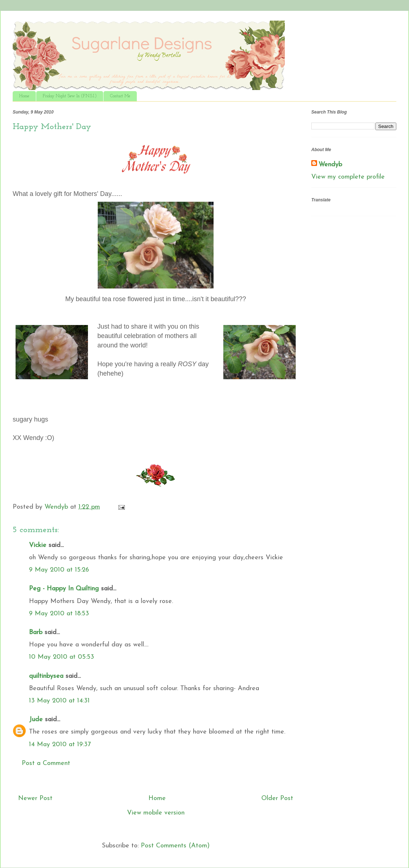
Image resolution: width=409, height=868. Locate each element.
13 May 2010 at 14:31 (59, 701)
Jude (36, 720)
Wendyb (330, 165)
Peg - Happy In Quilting (64, 589)
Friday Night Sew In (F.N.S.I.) (70, 96)
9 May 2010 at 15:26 (59, 570)
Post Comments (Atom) (175, 846)
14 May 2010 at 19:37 (60, 745)
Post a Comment (46, 763)
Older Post (277, 798)
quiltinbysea (46, 676)
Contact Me (120, 96)
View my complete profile (348, 177)
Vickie (38, 545)
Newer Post (35, 798)
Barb (36, 632)
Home (24, 96)
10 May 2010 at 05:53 (62, 657)
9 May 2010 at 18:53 (59, 614)
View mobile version (156, 813)
